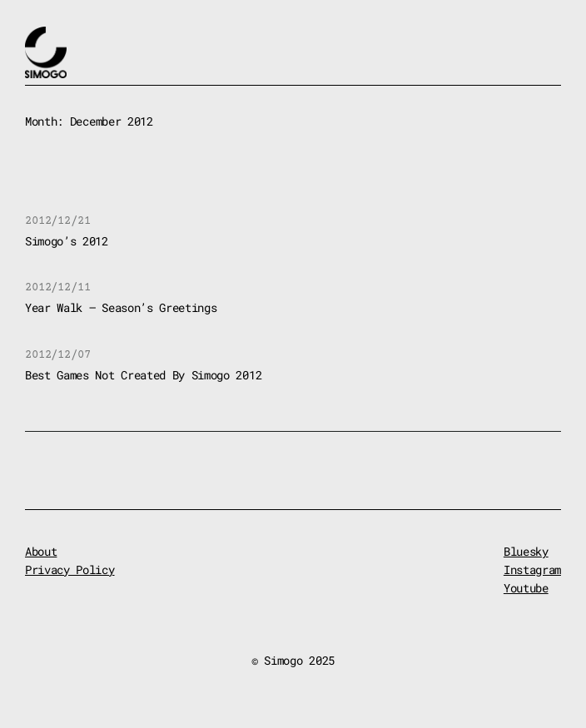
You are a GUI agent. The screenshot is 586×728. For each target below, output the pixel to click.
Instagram (532, 570)
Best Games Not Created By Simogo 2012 (143, 375)
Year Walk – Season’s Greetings (121, 307)
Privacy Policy (70, 570)
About (41, 551)
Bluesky (526, 551)
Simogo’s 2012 (67, 241)
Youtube (526, 588)
